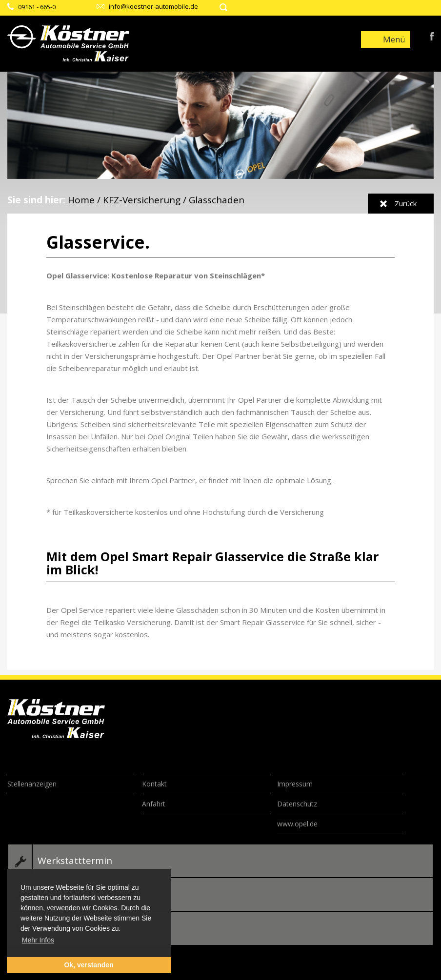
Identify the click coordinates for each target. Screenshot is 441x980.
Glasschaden (217, 200)
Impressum (295, 784)
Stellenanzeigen (32, 784)
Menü (394, 39)
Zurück (406, 203)
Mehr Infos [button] (38, 940)
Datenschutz (297, 804)
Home (81, 200)
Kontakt (154, 784)
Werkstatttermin (75, 861)
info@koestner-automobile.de (153, 6)
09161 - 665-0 (37, 7)
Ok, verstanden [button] (89, 965)
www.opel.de (297, 824)
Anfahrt (154, 804)
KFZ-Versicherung (142, 200)
